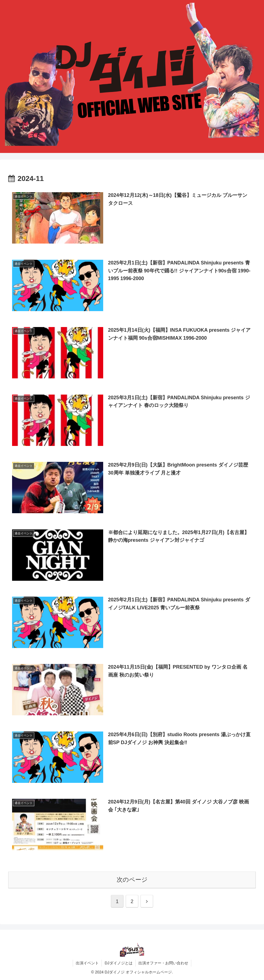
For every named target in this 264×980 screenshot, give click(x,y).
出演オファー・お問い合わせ (163, 963)
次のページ (132, 880)
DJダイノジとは (118, 963)
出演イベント (87, 963)
